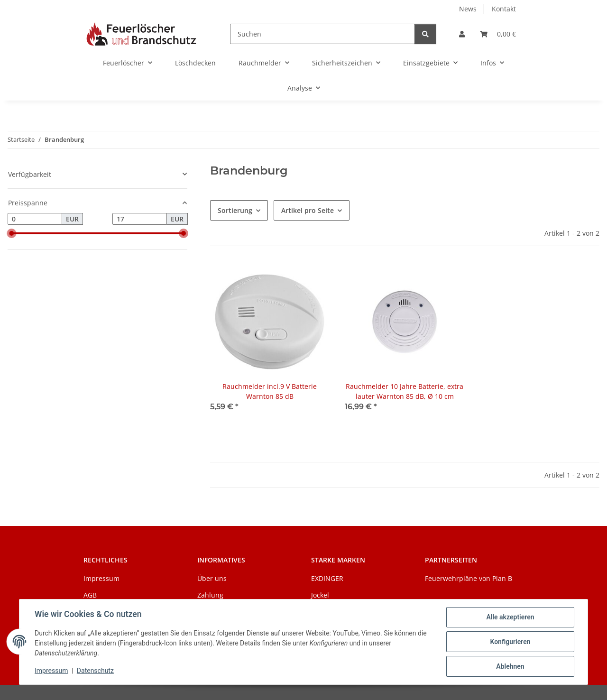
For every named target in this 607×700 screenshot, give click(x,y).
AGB (90, 595)
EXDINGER (327, 578)
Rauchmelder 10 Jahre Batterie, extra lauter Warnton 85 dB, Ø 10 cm (405, 391)
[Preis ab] (35, 219)
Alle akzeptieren (510, 617)
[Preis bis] (140, 219)
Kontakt (504, 9)
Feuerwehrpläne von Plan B (469, 578)
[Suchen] (322, 34)
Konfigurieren (510, 642)
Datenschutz (95, 671)
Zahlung (210, 595)
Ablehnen (510, 666)
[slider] (11, 233)
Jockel (320, 595)
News (468, 9)
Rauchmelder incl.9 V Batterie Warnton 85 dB (270, 391)
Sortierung (235, 210)
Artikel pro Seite (308, 210)
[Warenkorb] (498, 34)
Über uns (212, 578)
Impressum (51, 671)
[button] (462, 34)
